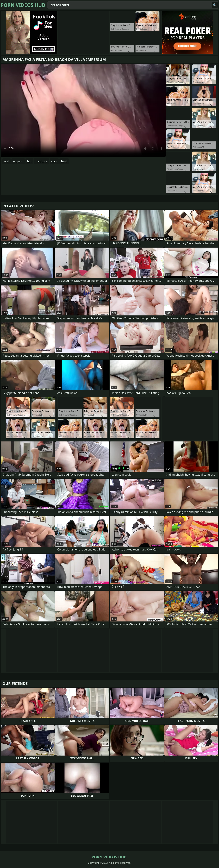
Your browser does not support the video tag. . (83, 110)
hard (64, 161)
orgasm (18, 161)
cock (54, 161)
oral (7, 161)
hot (29, 161)
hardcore (41, 161)
